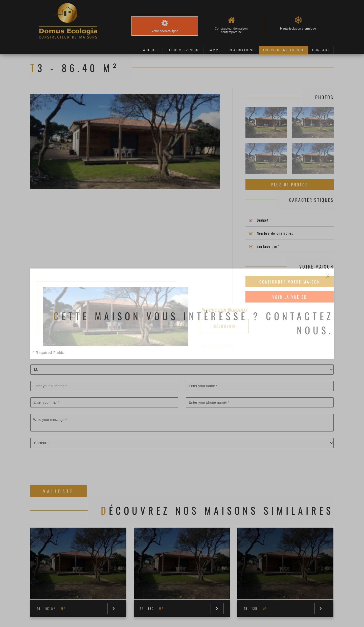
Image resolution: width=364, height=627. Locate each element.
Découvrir (225, 326)
